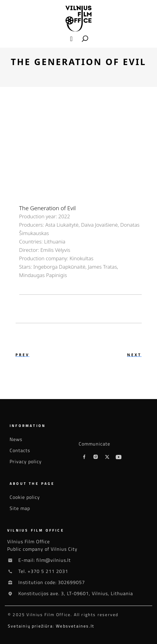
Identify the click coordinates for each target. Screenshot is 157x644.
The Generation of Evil (48, 208)
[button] (71, 39)
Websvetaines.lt (75, 626)
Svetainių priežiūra (30, 626)
